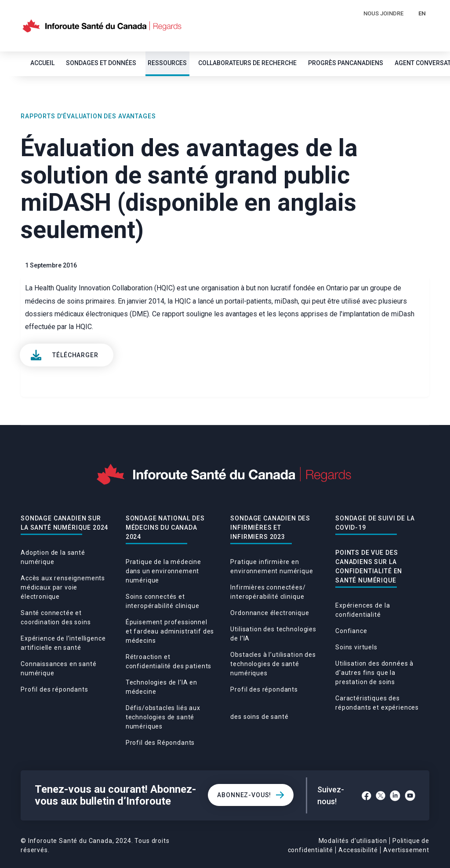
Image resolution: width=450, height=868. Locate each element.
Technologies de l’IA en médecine (161, 687)
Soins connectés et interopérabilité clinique (163, 601)
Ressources (167, 63)
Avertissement (406, 850)
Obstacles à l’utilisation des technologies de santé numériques (273, 664)
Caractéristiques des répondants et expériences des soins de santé (325, 707)
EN (422, 13)
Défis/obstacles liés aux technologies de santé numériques (163, 717)
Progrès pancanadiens (346, 63)
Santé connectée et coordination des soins (56, 617)
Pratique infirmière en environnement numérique (272, 566)
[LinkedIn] (395, 795)
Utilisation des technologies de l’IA (273, 634)
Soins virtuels (356, 647)
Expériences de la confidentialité (363, 610)
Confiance (351, 631)
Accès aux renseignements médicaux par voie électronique (63, 587)
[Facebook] (367, 796)
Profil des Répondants (160, 743)
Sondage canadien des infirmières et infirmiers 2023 (270, 527)
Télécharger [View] (75, 355)
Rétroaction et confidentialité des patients (169, 661)
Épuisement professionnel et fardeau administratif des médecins (170, 631)
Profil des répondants (54, 689)
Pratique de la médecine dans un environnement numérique (163, 571)
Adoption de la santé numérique (53, 557)
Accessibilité (358, 850)
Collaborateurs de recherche (247, 63)
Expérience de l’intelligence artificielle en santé (63, 643)
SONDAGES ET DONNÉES (101, 63)
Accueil (42, 63)
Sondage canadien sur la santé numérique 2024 (64, 523)
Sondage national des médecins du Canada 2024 (165, 527)
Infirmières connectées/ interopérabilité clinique (268, 592)
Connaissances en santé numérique (58, 668)
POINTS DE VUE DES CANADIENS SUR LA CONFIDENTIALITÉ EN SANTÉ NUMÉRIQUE (369, 566)
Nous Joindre (383, 13)
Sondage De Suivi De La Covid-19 (375, 523)
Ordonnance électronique (270, 613)
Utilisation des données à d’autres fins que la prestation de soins (374, 673)
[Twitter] (381, 796)
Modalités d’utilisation (353, 841)
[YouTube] (410, 795)
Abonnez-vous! (244, 795)
